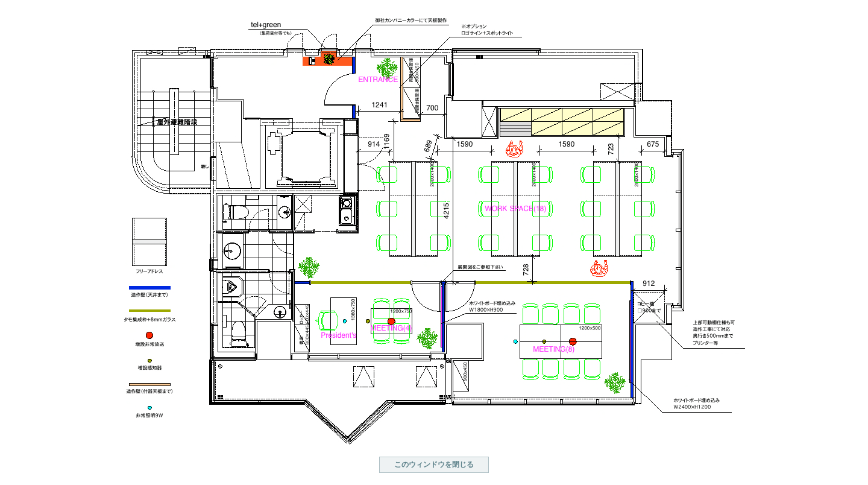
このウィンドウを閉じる (434, 464)
